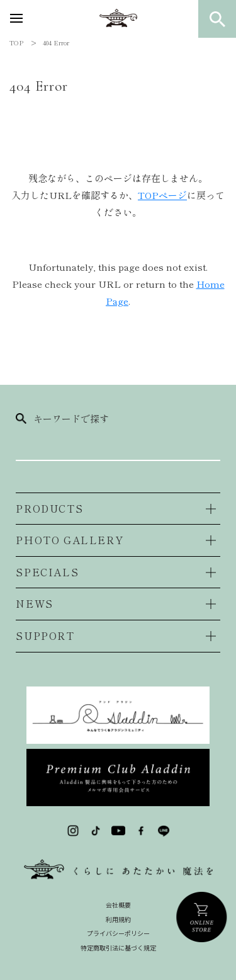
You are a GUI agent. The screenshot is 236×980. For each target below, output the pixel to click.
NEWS (34, 603)
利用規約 (118, 919)
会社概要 (118, 905)
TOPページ (162, 195)
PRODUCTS (49, 508)
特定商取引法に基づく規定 (118, 948)
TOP (16, 43)
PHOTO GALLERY (70, 540)
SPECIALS (47, 572)
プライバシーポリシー (118, 933)
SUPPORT (45, 635)
